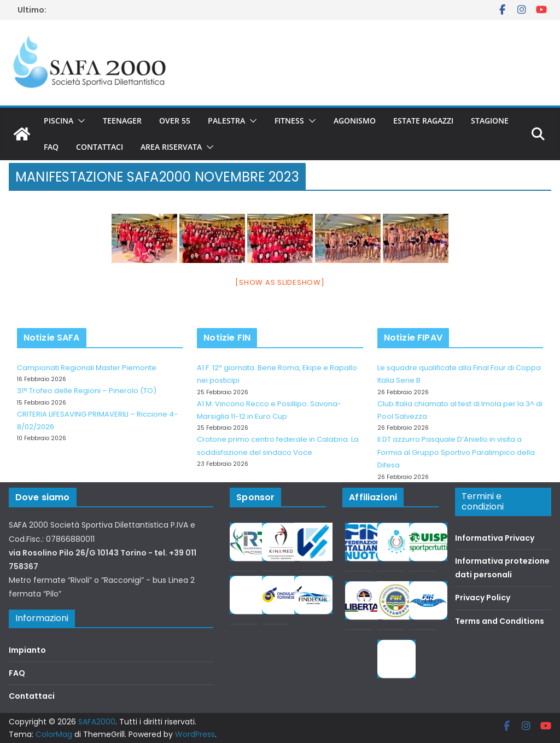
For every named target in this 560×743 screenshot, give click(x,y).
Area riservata (171, 147)
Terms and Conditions (500, 621)
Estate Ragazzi (423, 121)
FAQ (51, 147)
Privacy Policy (483, 598)
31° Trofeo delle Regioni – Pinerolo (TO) (87, 391)
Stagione (490, 121)
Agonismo (355, 121)
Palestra (226, 121)
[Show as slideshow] (280, 282)
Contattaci (100, 147)
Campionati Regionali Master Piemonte (87, 368)
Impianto (27, 650)
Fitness (289, 121)
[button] (79, 121)
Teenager (122, 121)
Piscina (59, 121)
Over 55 (175, 121)
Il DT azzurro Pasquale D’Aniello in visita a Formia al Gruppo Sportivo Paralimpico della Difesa (456, 452)
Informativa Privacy (495, 538)
